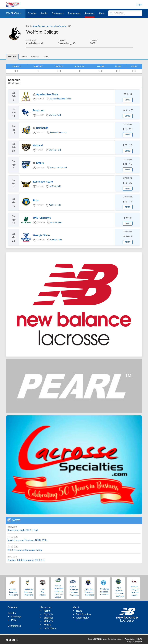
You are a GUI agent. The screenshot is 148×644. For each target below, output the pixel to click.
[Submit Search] (111, 13)
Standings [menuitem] (16, 617)
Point (36, 200)
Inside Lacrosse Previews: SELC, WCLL (28, 540)
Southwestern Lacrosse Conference (106, 592)
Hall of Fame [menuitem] (50, 628)
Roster (24, 57)
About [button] (102, 13)
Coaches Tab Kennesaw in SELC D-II (26, 560)
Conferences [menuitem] (14, 626)
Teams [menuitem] (47, 611)
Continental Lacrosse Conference (29, 592)
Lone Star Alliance (43, 592)
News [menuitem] (79, 611)
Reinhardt (42, 128)
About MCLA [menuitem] (83, 618)
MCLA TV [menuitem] (48, 621)
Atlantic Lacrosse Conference (14, 592)
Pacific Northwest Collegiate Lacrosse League (59, 591)
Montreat (39, 110)
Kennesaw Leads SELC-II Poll (23, 530)
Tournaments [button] (74, 13)
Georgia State (41, 235)
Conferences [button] (58, 13)
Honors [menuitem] (47, 625)
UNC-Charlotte (42, 218)
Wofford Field (55, 115)
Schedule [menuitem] (32, 13)
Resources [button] (90, 13)
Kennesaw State (43, 182)
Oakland (38, 145)
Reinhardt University (58, 133)
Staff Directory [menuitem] (84, 614)
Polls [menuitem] (14, 620)
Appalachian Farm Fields (60, 99)
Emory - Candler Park (59, 167)
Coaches (35, 57)
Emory (40, 163)
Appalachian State (47, 94)
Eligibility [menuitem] (48, 614)
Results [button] (44, 13)
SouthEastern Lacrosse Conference (49, 26)
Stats (46, 57)
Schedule (12, 57)
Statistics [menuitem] (48, 618)
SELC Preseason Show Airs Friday (25, 550)
